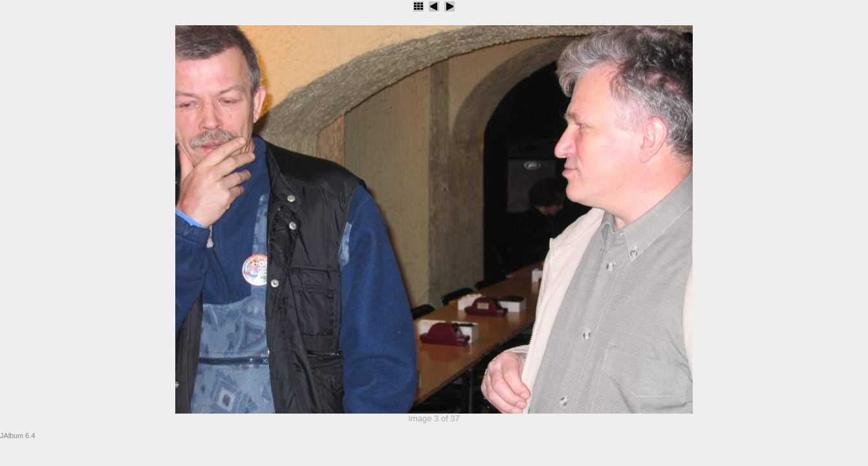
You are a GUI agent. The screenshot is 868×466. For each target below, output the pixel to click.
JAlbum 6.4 (17, 436)
